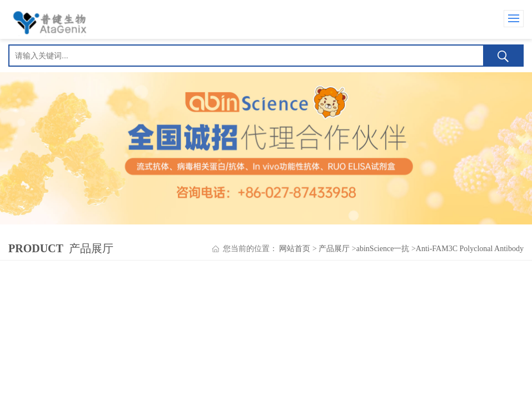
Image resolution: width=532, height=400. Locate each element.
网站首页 (295, 249)
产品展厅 (334, 249)
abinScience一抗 (383, 249)
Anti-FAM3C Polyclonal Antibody (470, 249)
